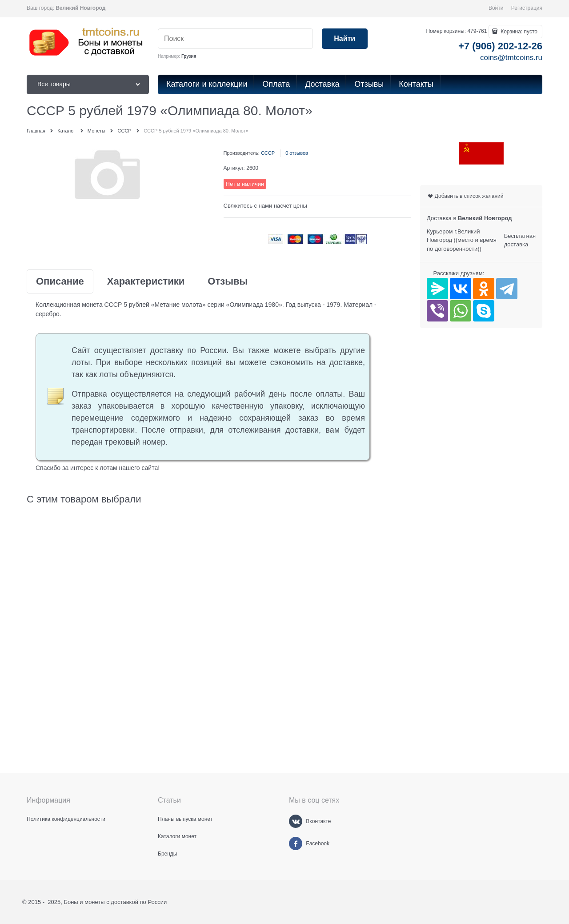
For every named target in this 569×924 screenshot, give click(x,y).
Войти (496, 8)
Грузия (189, 56)
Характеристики (146, 281)
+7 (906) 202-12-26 (500, 46)
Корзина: (518, 32)
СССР (268, 153)
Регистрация (527, 8)
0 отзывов (297, 153)
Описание (60, 281)
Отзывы (228, 281)
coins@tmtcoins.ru (511, 58)
